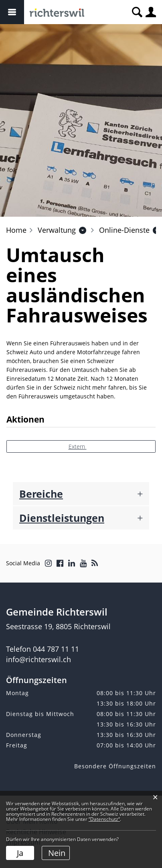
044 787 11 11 (56, 649)
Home (16, 230)
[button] (57, 230)
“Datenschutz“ (104, 819)
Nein (57, 853)
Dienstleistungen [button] (62, 518)
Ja (20, 853)
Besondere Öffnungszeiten (115, 766)
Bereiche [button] (41, 494)
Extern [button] (78, 446)
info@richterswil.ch (38, 659)
